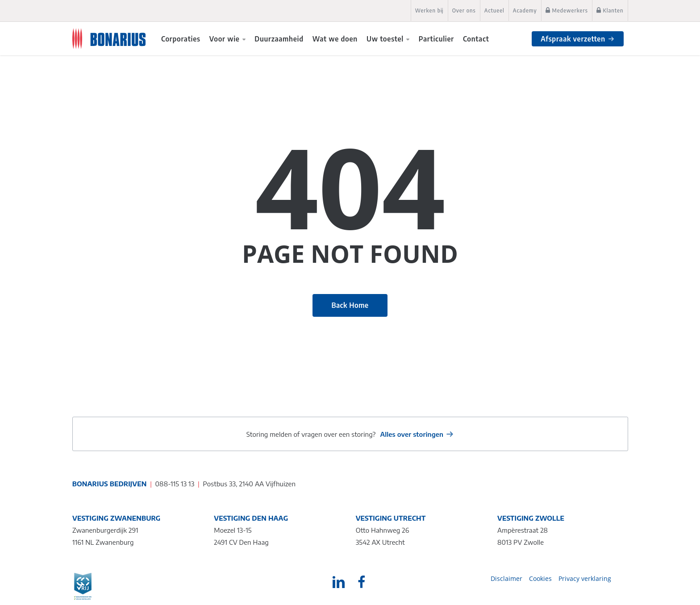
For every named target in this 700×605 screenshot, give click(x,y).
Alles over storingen (412, 434)
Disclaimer (506, 578)
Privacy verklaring (585, 578)
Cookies (540, 578)
